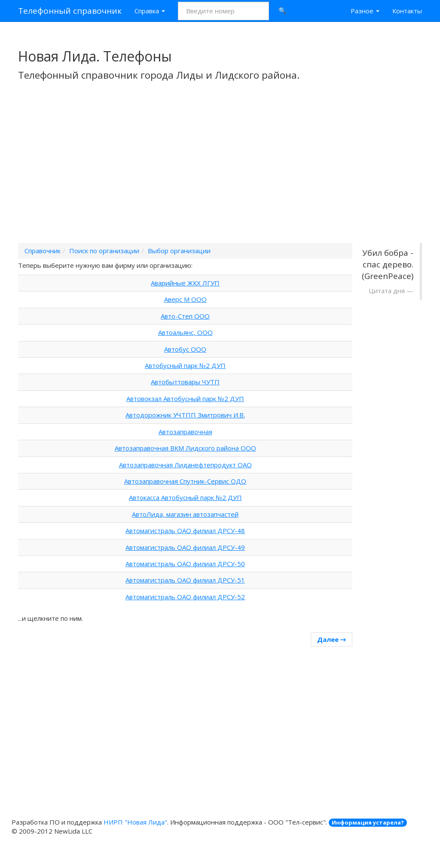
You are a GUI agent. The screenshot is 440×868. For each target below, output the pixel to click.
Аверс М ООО (185, 299)
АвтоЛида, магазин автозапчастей (185, 514)
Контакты (407, 11)
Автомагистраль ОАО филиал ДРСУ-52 (185, 597)
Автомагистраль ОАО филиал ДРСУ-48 (185, 531)
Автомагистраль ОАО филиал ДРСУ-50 (185, 564)
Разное (365, 11)
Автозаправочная (185, 432)
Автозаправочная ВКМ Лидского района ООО (185, 448)
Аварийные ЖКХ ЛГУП (185, 283)
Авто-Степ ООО (185, 316)
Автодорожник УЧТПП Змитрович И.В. (185, 415)
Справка (150, 11)
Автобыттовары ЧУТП (185, 382)
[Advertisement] (220, 173)
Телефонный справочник (70, 11)
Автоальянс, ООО (185, 332)
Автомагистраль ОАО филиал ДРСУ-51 (185, 580)
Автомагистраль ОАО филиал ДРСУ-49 (185, 547)
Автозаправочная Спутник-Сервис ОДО (185, 481)
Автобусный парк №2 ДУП (185, 365)
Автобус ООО (185, 349)
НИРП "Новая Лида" (135, 822)
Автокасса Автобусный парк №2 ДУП (185, 497)
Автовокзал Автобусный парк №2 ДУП (185, 399)
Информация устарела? (368, 822)
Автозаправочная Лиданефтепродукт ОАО (185, 465)
